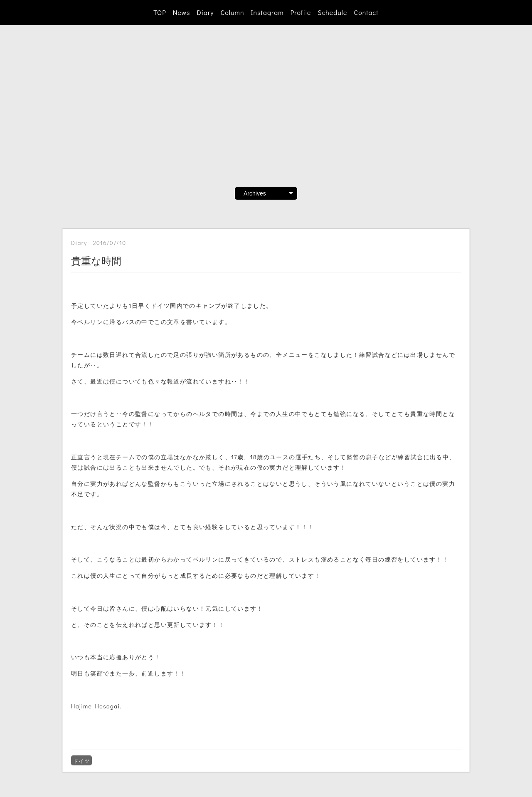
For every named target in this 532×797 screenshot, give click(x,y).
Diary (205, 12)
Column (233, 12)
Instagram (267, 12)
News (182, 12)
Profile (301, 12)
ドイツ (81, 761)
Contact (366, 12)
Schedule (332, 12)
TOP (160, 12)
